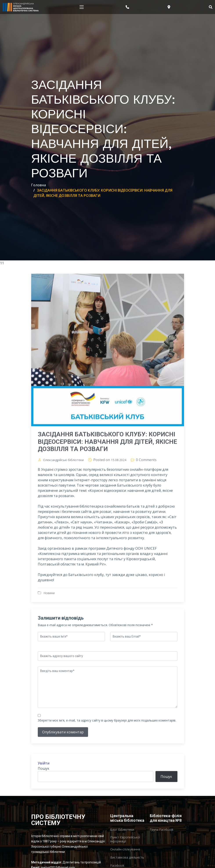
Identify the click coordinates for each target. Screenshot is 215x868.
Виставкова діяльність (127, 857)
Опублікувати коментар (63, 753)
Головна (39, 185)
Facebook (117, 866)
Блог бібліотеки (122, 830)
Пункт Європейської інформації (125, 839)
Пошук (44, 789)
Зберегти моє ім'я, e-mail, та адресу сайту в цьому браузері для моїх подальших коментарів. (107, 741)
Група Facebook (162, 830)
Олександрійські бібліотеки (63, 480)
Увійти (44, 784)
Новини (49, 613)
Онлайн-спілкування (125, 849)
